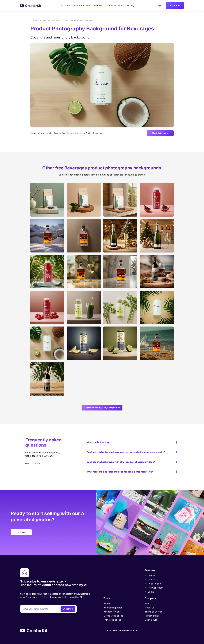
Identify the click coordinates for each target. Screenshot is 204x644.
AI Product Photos (38, 20)
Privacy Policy (152, 616)
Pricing (130, 5)
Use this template (160, 133)
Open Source (152, 620)
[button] (100, 5)
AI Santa (149, 592)
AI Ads (107, 604)
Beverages (53, 20)
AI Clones (150, 576)
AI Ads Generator (154, 588)
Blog (147, 604)
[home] (31, 5)
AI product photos (113, 608)
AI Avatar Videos (82, 5)
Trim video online (112, 620)
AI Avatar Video (153, 584)
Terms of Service (154, 612)
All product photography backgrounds (102, 408)
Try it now (175, 5)
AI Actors (150, 580)
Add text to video (112, 612)
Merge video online (113, 616)
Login (159, 5)
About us (150, 608)
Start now (21, 532)
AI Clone (66, 5)
